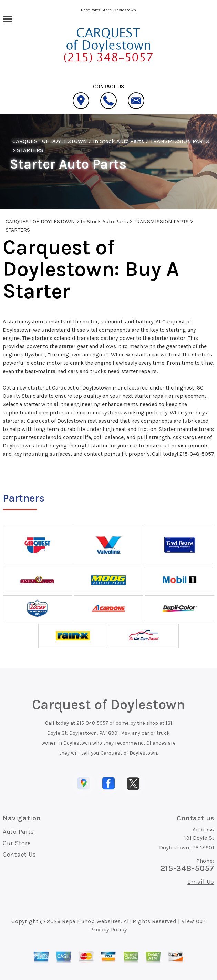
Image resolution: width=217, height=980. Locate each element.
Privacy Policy (109, 930)
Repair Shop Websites (91, 921)
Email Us (201, 882)
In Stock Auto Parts (119, 141)
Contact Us (19, 855)
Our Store (17, 843)
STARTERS (30, 150)
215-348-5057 (197, 454)
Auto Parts (18, 832)
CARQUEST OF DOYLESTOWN (50, 141)
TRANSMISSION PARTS (180, 141)
